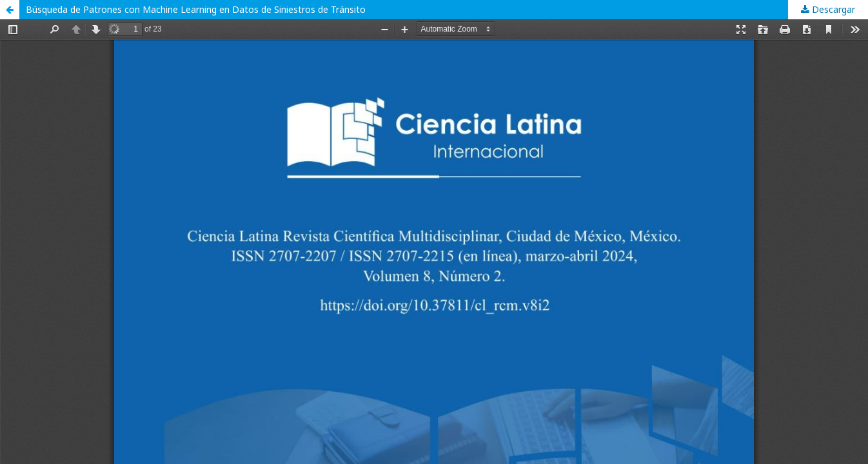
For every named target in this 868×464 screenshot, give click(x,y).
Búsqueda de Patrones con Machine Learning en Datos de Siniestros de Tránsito (196, 9)
